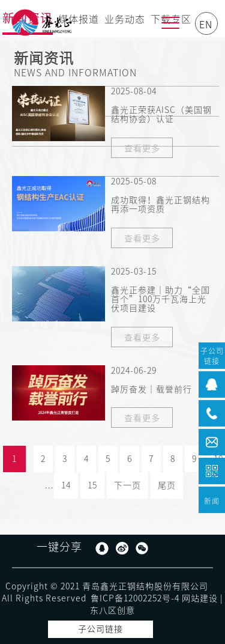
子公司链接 (100, 629)
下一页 (127, 485)
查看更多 (142, 148)
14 (66, 485)
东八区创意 (112, 610)
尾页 (167, 485)
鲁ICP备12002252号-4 (135, 598)
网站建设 (200, 598)
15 (92, 485)
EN (206, 25)
